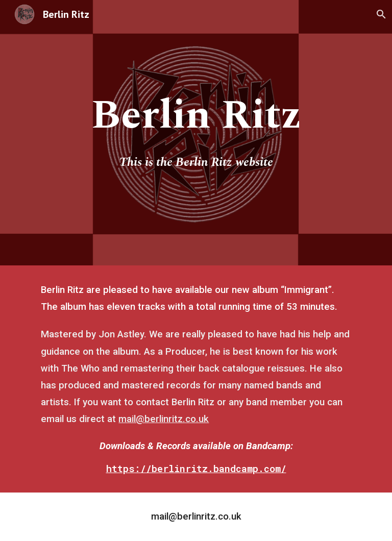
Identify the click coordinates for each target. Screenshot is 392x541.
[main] (196, 115)
